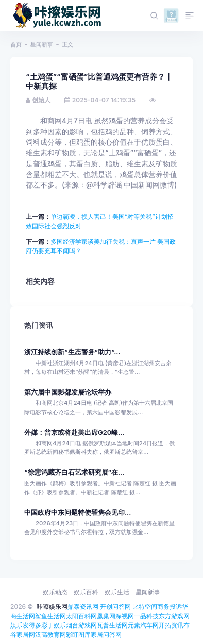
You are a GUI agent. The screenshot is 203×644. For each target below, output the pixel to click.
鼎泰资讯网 (83, 607)
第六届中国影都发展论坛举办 (68, 392)
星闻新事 (42, 44)
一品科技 (146, 616)
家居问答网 (106, 634)
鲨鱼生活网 (50, 616)
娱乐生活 (117, 592)
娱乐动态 (55, 592)
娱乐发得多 (26, 625)
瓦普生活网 (112, 625)
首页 (16, 44)
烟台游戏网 (81, 625)
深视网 (125, 616)
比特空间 (145, 607)
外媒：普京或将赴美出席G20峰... (74, 433)
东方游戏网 (174, 616)
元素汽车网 (143, 625)
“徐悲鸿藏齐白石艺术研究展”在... (74, 472)
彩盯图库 (78, 634)
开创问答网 (115, 607)
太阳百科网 (81, 616)
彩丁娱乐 (54, 625)
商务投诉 (170, 607)
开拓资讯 (171, 625)
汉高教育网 (50, 634)
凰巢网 (106, 616)
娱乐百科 (86, 592)
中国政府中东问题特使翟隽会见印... (78, 513)
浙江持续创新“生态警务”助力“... (72, 352)
